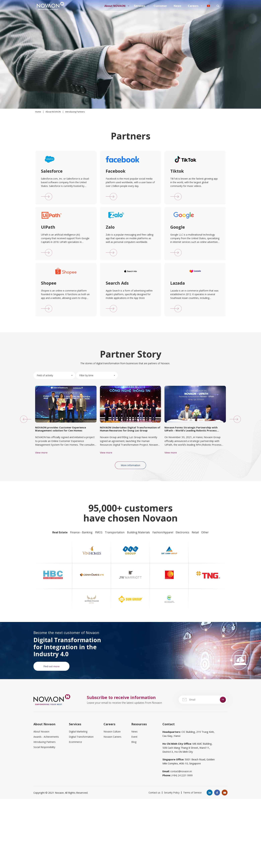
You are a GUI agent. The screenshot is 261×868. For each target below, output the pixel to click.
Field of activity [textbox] (45, 375)
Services (142, 6)
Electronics (182, 532)
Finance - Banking (81, 532)
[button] (24, 419)
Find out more (52, 666)
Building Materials (138, 532)
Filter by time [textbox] (86, 375)
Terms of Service (192, 793)
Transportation (115, 532)
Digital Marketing (78, 732)
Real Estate (60, 532)
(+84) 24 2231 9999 (182, 775)
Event (134, 737)
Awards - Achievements (46, 737)
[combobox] (54, 375)
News (177, 6)
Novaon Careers (112, 737)
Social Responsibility (44, 747)
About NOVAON (118, 6)
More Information (130, 465)
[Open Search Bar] (218, 6)
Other (205, 532)
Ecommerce (75, 742)
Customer (160, 6)
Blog (134, 742)
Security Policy (172, 793)
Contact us (154, 793)
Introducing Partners (45, 742)
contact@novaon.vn (181, 771)
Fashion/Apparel (163, 532)
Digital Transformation (81, 737)
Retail (195, 532)
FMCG (99, 532)
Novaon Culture (112, 732)
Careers (196, 6)
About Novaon (41, 732)
